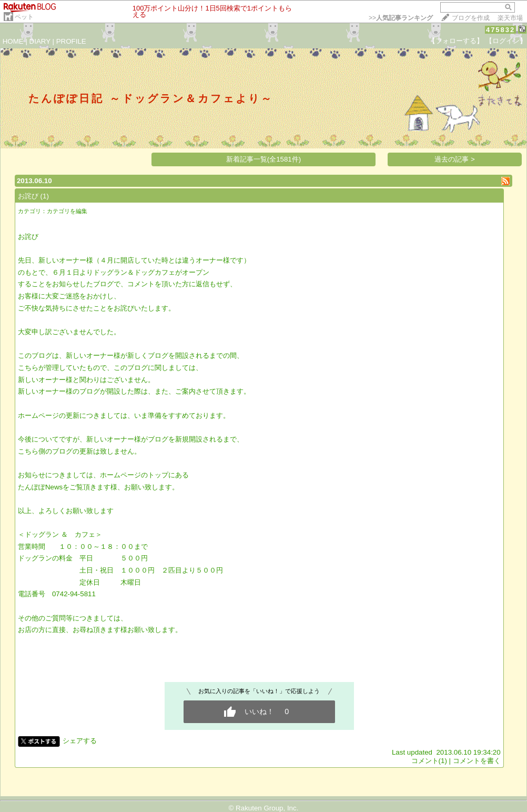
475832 (500, 30)
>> (401, 18)
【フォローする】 (456, 41)
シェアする (80, 741)
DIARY (40, 41)
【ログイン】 (506, 41)
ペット (24, 17)
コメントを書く (477, 761)
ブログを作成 (471, 18)
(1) (45, 196)
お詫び (28, 196)
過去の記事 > (455, 159)
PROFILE (71, 41)
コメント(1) (429, 761)
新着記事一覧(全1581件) (264, 159)
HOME (13, 41)
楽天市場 (510, 18)
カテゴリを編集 (67, 211)
